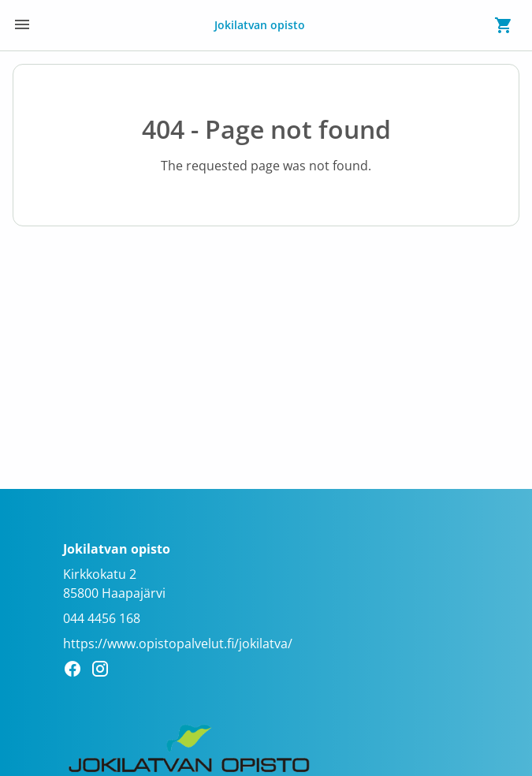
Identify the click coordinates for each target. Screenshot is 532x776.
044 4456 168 (102, 618)
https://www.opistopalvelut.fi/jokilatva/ (178, 644)
